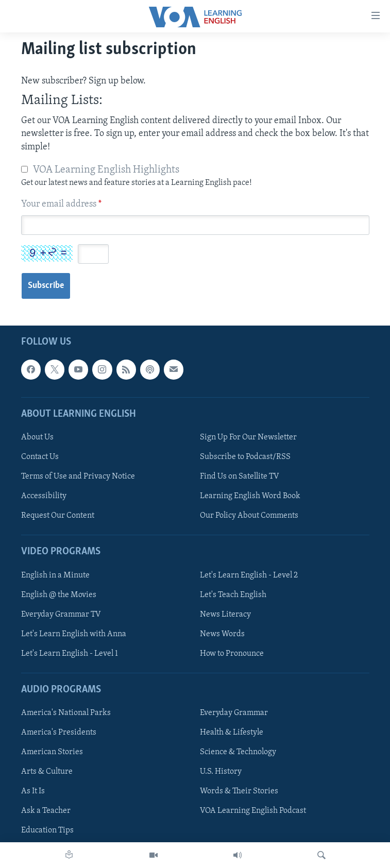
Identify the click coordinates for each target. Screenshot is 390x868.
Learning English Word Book (250, 496)
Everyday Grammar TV (61, 614)
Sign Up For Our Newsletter (248, 437)
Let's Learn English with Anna (74, 634)
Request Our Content (58, 516)
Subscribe (46, 286)
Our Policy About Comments (249, 516)
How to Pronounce (232, 653)
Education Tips (47, 830)
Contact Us (40, 457)
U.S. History (221, 772)
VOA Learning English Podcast (253, 811)
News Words (222, 634)
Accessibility (44, 496)
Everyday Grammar (234, 713)
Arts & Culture (47, 772)
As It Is (33, 791)
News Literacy (225, 614)
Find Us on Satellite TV (240, 476)
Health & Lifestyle (232, 733)
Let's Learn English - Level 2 (249, 575)
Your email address (61, 204)
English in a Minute (55, 575)
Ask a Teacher (46, 811)
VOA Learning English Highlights (106, 170)
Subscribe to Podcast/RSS (245, 457)
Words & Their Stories (239, 791)
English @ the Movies (59, 594)
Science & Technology (238, 752)
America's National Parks (66, 713)
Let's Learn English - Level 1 (70, 653)
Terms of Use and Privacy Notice (78, 476)
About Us (37, 437)
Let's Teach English (233, 594)
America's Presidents (59, 733)
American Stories (52, 752)
